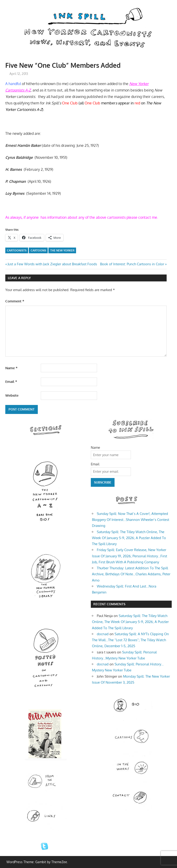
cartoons (38, 250)
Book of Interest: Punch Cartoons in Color (132, 264)
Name (11, 368)
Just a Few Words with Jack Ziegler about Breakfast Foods (52, 264)
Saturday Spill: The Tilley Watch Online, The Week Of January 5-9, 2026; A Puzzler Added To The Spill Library (129, 538)
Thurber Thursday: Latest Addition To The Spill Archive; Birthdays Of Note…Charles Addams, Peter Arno (131, 574)
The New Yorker (62, 250)
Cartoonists (17, 250)
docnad (103, 634)
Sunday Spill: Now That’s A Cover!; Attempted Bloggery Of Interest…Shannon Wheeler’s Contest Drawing (131, 520)
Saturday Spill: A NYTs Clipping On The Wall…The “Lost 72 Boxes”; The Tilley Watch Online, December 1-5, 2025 (130, 640)
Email (11, 382)
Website (12, 395)
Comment (15, 301)
